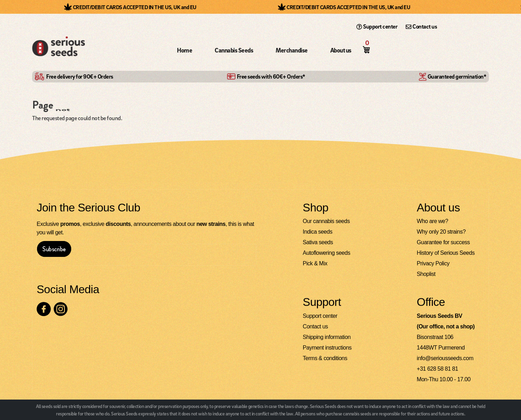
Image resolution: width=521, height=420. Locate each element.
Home (185, 50)
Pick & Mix (315, 264)
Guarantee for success (443, 243)
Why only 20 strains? (441, 232)
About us (341, 50)
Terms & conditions (325, 359)
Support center (377, 26)
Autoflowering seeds (327, 253)
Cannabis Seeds (234, 50)
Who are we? (432, 221)
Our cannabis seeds (326, 221)
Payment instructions (327, 348)
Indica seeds (318, 232)
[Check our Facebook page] (44, 309)
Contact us (421, 26)
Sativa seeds (318, 243)
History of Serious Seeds (446, 253)
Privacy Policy (433, 264)
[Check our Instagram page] (61, 309)
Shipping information (327, 337)
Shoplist (426, 274)
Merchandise (292, 50)
